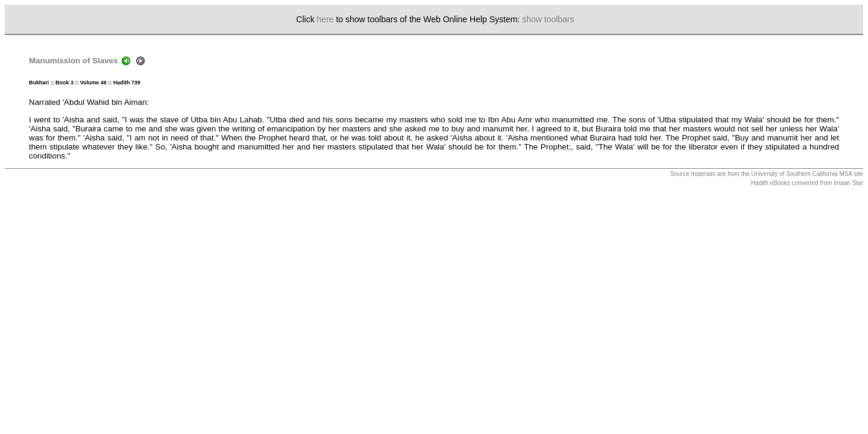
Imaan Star (848, 183)
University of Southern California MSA (801, 174)
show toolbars (548, 19)
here (325, 19)
